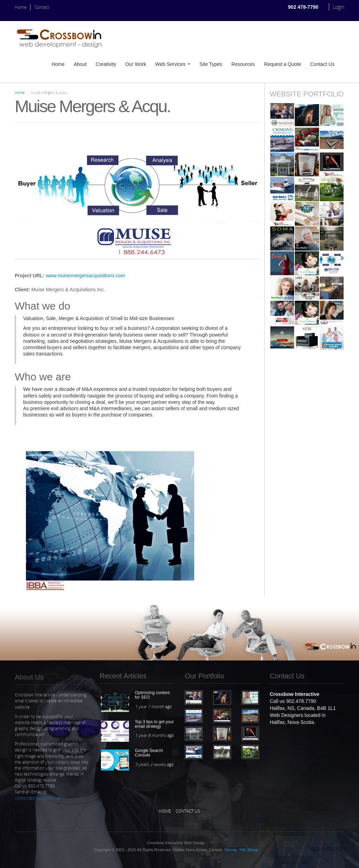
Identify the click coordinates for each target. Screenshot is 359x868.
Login (338, 7)
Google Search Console (149, 753)
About (80, 64)
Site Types (211, 64)
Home (21, 7)
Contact (42, 7)
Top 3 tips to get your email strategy (154, 724)
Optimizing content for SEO (152, 695)
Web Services (173, 64)
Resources (243, 64)
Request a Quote (283, 64)
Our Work (136, 64)
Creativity (106, 64)
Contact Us (322, 64)
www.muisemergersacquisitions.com (86, 276)
